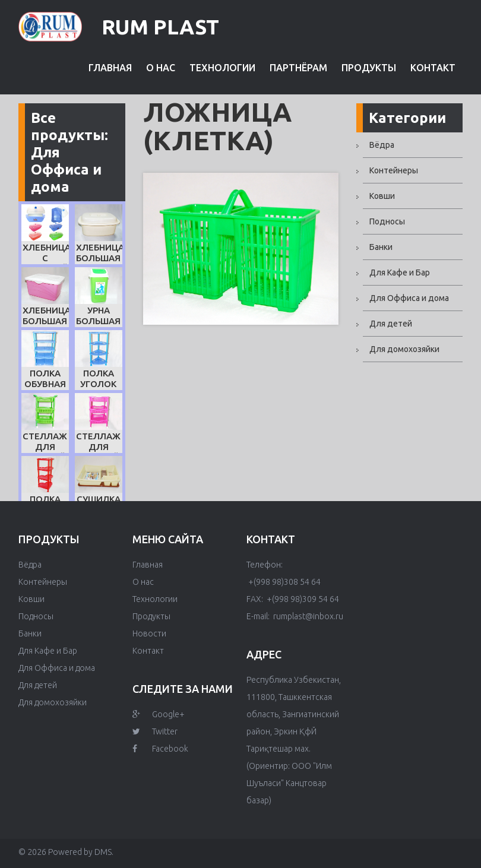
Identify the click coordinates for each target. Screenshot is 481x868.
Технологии (222, 68)
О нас (161, 68)
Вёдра (382, 145)
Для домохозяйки (404, 349)
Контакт (433, 68)
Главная (110, 68)
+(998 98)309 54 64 (302, 599)
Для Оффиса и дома (409, 298)
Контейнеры (394, 170)
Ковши (382, 196)
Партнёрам (298, 68)
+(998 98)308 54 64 (284, 582)
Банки (381, 247)
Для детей (391, 324)
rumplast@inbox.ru (307, 616)
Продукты (369, 68)
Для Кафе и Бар (400, 273)
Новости (149, 633)
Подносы (387, 221)
